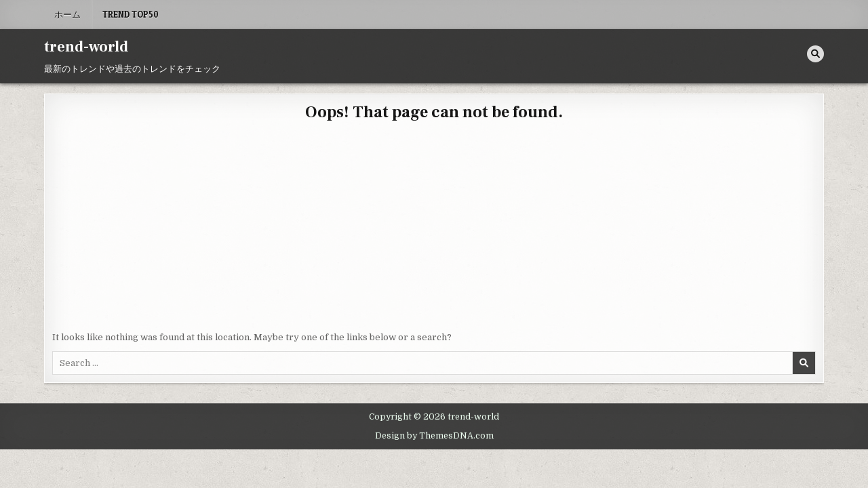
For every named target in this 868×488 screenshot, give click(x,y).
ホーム (67, 14)
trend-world (86, 47)
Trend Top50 (131, 14)
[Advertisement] (434, 229)
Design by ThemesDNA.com (434, 436)
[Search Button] (815, 54)
